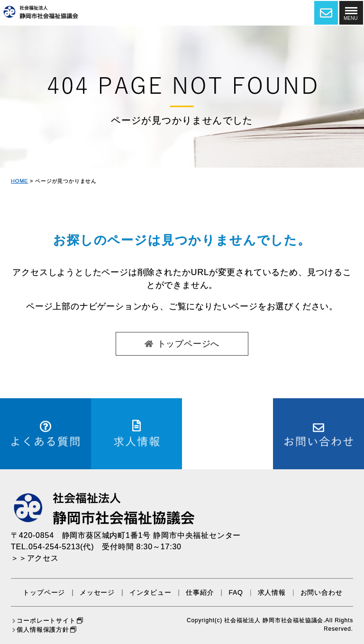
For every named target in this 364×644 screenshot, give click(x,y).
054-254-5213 (54, 547)
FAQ (236, 592)
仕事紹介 (200, 592)
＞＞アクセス (35, 558)
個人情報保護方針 (43, 630)
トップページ (44, 592)
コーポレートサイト (46, 621)
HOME (19, 181)
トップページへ (182, 344)
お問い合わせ (322, 592)
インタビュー (150, 592)
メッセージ (97, 592)
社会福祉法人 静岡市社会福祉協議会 (274, 620)
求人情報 (272, 592)
